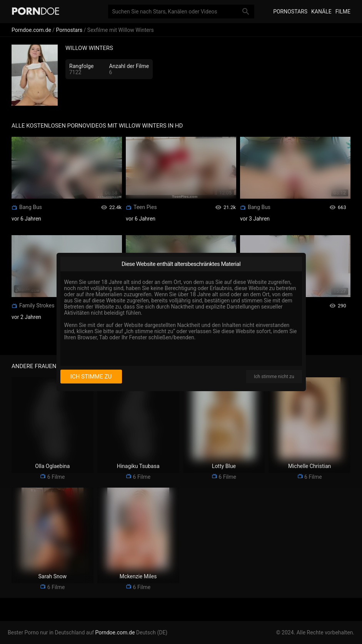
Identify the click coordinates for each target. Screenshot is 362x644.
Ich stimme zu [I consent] (91, 377)
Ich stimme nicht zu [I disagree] (274, 377)
